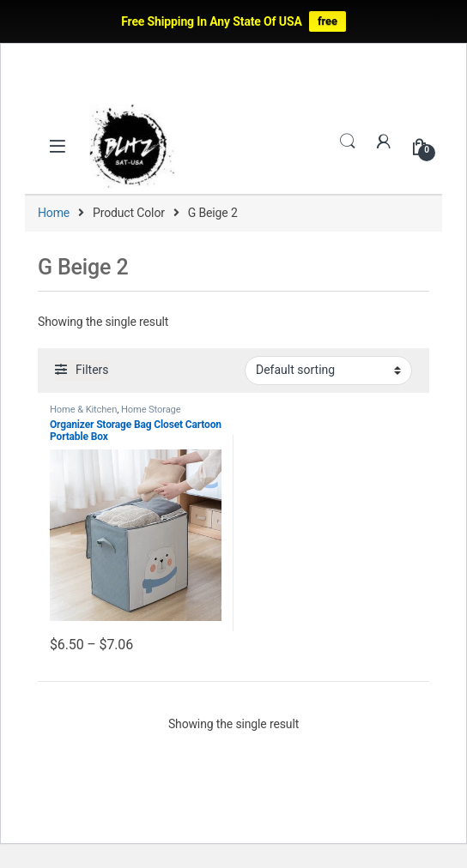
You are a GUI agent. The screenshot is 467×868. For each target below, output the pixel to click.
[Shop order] (328, 371)
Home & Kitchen (83, 410)
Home (54, 213)
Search (348, 142)
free (328, 21)
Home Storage (151, 410)
